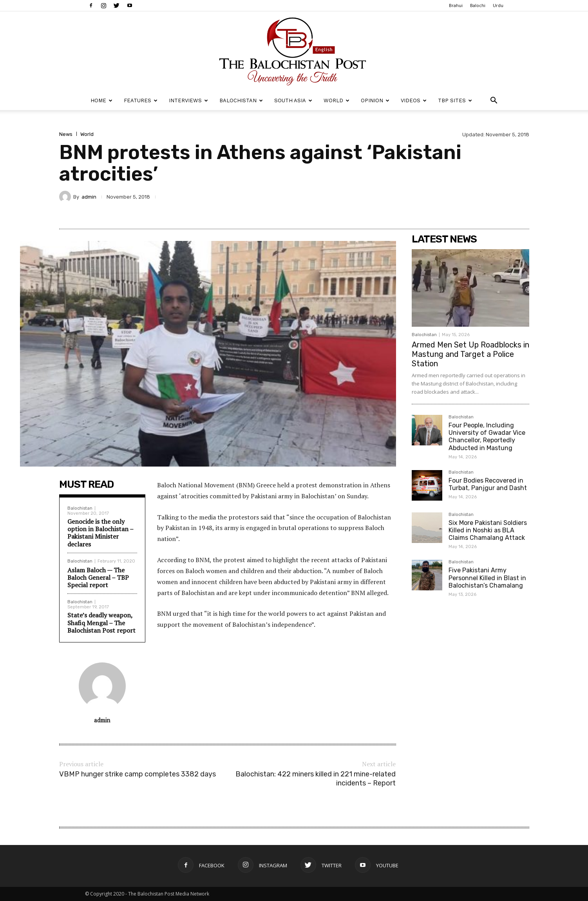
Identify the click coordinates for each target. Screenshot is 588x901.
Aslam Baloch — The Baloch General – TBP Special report (98, 577)
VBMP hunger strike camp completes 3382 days (138, 774)
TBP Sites (455, 100)
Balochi (478, 5)
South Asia (293, 100)
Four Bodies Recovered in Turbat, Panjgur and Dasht (488, 484)
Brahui (456, 5)
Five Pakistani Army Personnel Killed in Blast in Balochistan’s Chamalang (487, 578)
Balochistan (241, 100)
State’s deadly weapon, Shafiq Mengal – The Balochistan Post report (101, 622)
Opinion (375, 100)
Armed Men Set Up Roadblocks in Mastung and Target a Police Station (470, 354)
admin (89, 197)
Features (141, 100)
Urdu (498, 5)
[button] (494, 101)
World (337, 100)
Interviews (188, 100)
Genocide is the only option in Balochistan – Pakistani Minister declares (100, 533)
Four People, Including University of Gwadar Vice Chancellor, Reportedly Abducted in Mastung (487, 437)
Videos (414, 100)
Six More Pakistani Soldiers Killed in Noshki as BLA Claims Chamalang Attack (488, 530)
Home (101, 100)
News (66, 134)
